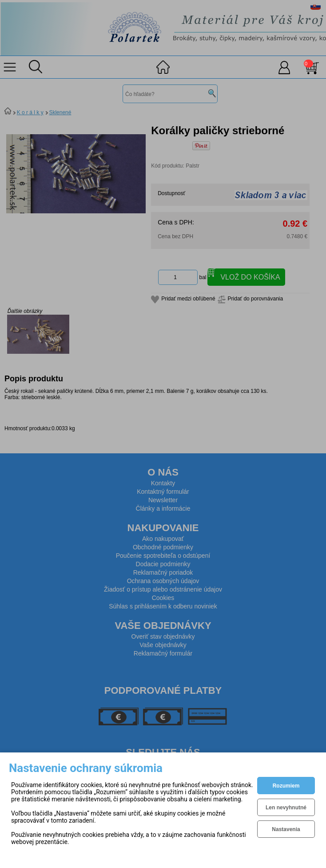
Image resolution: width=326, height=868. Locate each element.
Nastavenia (286, 829)
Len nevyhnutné (286, 808)
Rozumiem (286, 786)
